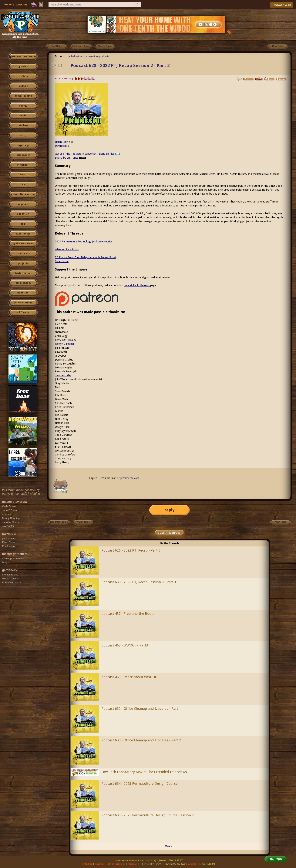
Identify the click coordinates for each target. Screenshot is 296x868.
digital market (23, 273)
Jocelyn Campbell (65, 344)
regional (23, 204)
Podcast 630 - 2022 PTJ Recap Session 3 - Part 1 (139, 582)
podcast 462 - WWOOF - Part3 (125, 645)
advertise (100, 864)
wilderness (23, 165)
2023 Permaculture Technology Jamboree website (84, 241)
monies (23, 116)
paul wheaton (193, 864)
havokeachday (63, 375)
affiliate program (116, 864)
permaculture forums (23, 57)
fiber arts (23, 175)
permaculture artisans (23, 194)
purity (23, 135)
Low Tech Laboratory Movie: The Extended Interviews (144, 772)
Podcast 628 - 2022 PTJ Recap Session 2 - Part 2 (120, 66)
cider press (23, 253)
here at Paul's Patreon (137, 285)
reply (170, 510)
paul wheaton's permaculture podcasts (88, 56)
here (131, 277)
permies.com (23, 283)
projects (23, 263)
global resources (23, 244)
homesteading (23, 96)
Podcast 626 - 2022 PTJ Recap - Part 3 (131, 550)
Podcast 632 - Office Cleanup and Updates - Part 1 (141, 709)
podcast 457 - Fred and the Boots (128, 614)
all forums (23, 313)
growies (23, 66)
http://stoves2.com (128, 478)
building (23, 86)
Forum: (59, 56)
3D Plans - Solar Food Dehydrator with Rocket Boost (86, 257)
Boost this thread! (170, 533)
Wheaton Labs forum (67, 249)
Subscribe (21, 5)
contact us (87, 864)
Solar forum (62, 261)
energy (23, 106)
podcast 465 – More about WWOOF (129, 677)
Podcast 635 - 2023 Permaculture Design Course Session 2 (148, 815)
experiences (23, 234)
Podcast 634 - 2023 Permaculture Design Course (140, 784)
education (23, 214)
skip (23, 224)
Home (8, 4)
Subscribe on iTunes (71, 158)
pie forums (23, 293)
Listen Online (64, 142)
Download (62, 146)
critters (23, 76)
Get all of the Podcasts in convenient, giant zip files (87, 154)
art (23, 185)
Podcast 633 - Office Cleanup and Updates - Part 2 (141, 740)
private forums (23, 303)
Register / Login (282, 5)
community (23, 155)
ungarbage (23, 145)
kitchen (23, 125)
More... (170, 846)
